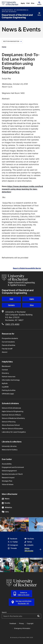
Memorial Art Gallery (10, 450)
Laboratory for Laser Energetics (14, 432)
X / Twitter (13, 542)
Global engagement (9, 471)
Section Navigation (12, 41)
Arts (5, 512)
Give (33, 3)
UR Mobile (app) (8, 394)
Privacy (21, 623)
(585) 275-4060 (12, 324)
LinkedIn (29, 545)
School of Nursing (9, 422)
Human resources (9, 376)
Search (4, 612)
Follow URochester (33, 549)
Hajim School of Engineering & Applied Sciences (15, 11)
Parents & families (9, 345)
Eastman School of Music (11, 415)
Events (6, 503)
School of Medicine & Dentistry (13, 418)
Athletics (7, 507)
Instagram (13, 545)
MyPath (5, 383)
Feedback (13, 623)
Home (4, 47)
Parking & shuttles (9, 390)
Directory (5, 373)
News (6, 499)
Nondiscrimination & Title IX (12, 474)
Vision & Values (8, 484)
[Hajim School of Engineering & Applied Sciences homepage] (18, 280)
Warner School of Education (12, 428)
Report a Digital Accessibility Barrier (27, 268)
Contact (5, 370)
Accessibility (7, 464)
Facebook (12, 539)
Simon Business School (11, 425)
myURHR (5, 387)
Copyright (30, 623)
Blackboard (6, 366)
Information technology (11, 380)
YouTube (29, 539)
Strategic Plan (7, 481)
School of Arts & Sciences (11, 408)
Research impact (8, 477)
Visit (28, 3)
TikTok (28, 542)
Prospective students (10, 338)
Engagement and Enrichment (13, 467)
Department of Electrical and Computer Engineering (17, 16)
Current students (8, 342)
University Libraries (9, 446)
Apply (23, 3)
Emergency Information (22, 628)
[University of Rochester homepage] (10, 3)
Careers (11, 305)
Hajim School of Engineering (12, 411)
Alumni (5, 352)
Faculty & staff (7, 349)
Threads (12, 548)
